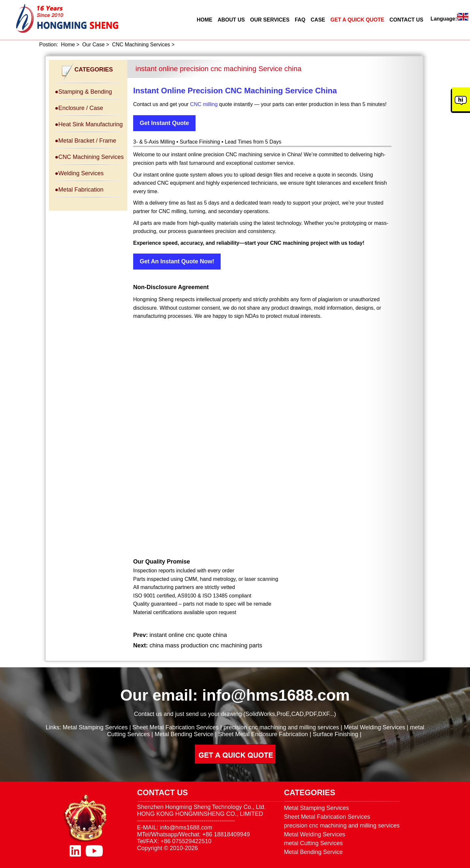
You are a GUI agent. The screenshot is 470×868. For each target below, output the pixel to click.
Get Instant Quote (164, 123)
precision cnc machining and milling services (281, 727)
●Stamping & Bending (83, 92)
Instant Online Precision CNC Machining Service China (235, 91)
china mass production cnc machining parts (206, 645)
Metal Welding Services (375, 727)
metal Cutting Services (313, 843)
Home (68, 45)
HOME (205, 20)
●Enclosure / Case (79, 108)
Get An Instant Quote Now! (177, 261)
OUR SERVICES (270, 20)
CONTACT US (406, 20)
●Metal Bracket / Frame (86, 141)
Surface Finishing (335, 734)
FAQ (300, 20)
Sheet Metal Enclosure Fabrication (263, 734)
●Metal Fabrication (79, 190)
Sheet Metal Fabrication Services (176, 727)
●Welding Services (79, 173)
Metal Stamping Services (95, 727)
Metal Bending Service (184, 734)
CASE (318, 20)
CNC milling (204, 104)
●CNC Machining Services (89, 157)
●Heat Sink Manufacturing (89, 124)
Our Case (93, 45)
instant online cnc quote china (188, 635)
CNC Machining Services (141, 45)
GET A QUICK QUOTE (357, 20)
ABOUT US (231, 20)
